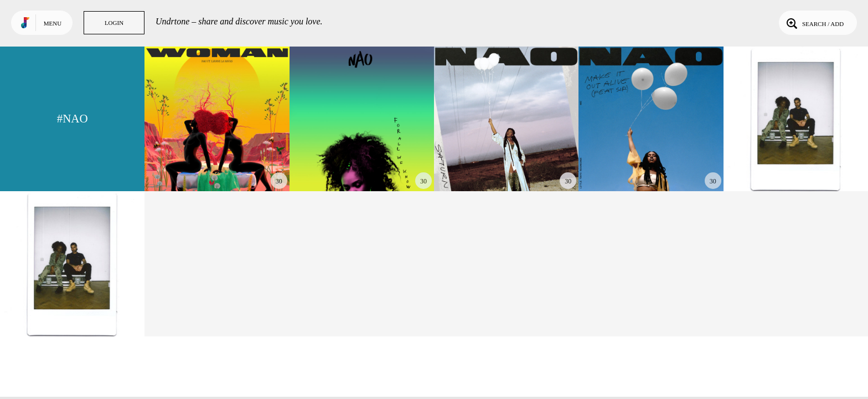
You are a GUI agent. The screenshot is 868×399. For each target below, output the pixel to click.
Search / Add (814, 23)
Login (114, 23)
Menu (53, 23)
